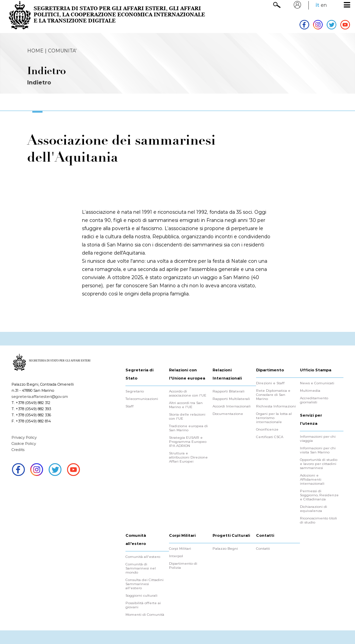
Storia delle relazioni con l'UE (187, 417)
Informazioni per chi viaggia (318, 439)
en (324, 5)
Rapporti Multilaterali (231, 399)
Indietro (39, 83)
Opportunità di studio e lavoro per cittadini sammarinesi (319, 464)
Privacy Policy (24, 437)
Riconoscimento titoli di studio (318, 520)
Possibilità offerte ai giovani (143, 605)
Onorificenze (267, 430)
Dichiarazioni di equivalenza (314, 509)
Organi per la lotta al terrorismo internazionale (274, 418)
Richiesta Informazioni (276, 406)
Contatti (263, 549)
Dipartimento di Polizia (183, 566)
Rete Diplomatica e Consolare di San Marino (273, 395)
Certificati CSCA (270, 437)
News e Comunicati (317, 383)
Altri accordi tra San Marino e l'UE (186, 405)
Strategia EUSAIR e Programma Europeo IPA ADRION (188, 442)
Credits (18, 450)
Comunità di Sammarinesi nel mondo (141, 568)
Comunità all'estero (143, 557)
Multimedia (310, 391)
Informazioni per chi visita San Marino (318, 450)
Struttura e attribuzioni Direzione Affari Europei (188, 457)
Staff (130, 406)
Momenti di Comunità (145, 615)
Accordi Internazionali (232, 406)
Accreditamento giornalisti (314, 400)
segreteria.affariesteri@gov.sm (40, 397)
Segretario (135, 391)
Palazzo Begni (225, 549)
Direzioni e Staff (270, 383)
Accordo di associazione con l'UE (188, 393)
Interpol (176, 556)
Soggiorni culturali (141, 596)
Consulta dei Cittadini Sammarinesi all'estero (145, 584)
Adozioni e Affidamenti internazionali (312, 480)
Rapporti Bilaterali (229, 391)
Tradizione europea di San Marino (188, 428)
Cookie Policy (24, 444)
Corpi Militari (180, 549)
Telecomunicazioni (142, 399)
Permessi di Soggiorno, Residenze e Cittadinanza (319, 495)
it (317, 5)
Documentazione (228, 414)
